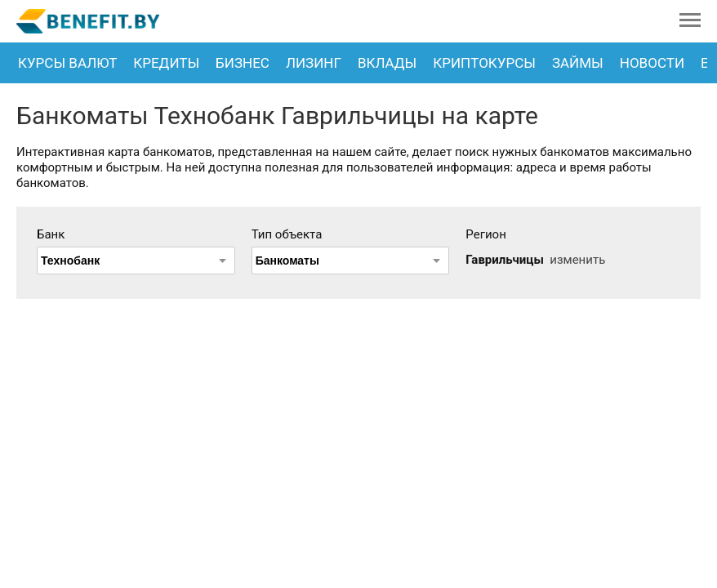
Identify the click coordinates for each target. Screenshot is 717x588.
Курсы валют (67, 63)
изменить (577, 260)
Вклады (387, 63)
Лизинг (314, 63)
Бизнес (243, 63)
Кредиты (166, 63)
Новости (652, 63)
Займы (578, 63)
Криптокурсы (484, 63)
